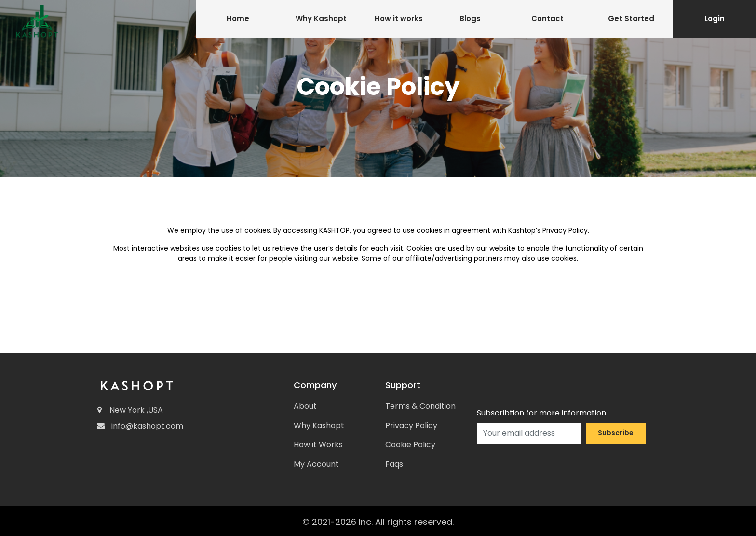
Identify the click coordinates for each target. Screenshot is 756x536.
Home (238, 19)
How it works (399, 19)
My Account (316, 464)
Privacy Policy (411, 425)
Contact (547, 19)
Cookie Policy (410, 445)
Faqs (394, 464)
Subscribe (616, 433)
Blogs (470, 19)
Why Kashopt (321, 19)
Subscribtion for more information (541, 413)
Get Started (631, 19)
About (305, 406)
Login (715, 19)
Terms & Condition (420, 406)
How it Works (318, 445)
